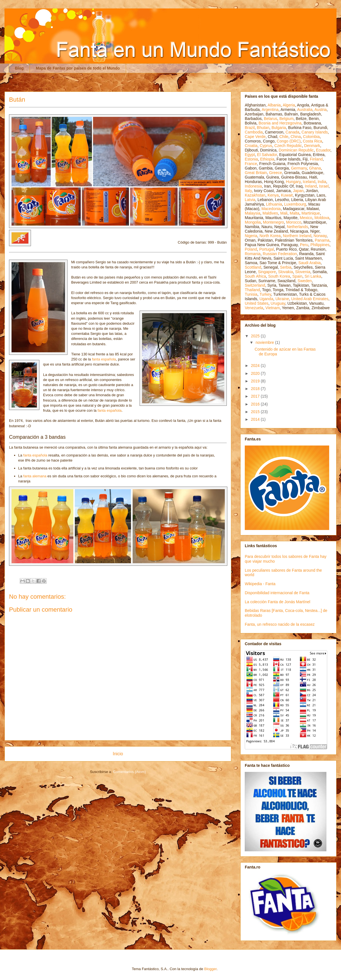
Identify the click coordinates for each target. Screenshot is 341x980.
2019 (256, 381)
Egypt (250, 155)
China (296, 137)
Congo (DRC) (289, 141)
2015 (256, 412)
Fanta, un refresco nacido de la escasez (280, 624)
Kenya (273, 195)
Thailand (252, 290)
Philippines (320, 245)
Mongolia (253, 222)
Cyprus (266, 146)
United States (257, 303)
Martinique (311, 213)
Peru (304, 245)
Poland (251, 249)
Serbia (286, 267)
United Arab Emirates (310, 299)
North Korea (270, 236)
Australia (305, 110)
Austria (321, 110)
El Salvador (267, 155)
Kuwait (287, 195)
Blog (19, 68)
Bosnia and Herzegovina (280, 123)
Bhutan (263, 128)
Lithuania (274, 204)
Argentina (270, 110)
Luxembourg (295, 204)
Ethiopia (267, 159)
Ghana (315, 168)
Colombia (311, 137)
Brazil (250, 128)
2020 (256, 373)
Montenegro (274, 222)
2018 (256, 389)
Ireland (311, 186)
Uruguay (278, 303)
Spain (297, 276)
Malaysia (253, 213)
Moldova (322, 218)
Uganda (266, 299)
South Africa (255, 276)
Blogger (210, 969)
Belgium (287, 119)
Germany (299, 168)
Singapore (267, 272)
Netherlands (297, 227)
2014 (256, 419)
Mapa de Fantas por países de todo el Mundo (78, 68)
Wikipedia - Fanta (260, 584)
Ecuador (323, 150)
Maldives (270, 213)
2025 (256, 336)
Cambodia (254, 132)
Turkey (265, 294)
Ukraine (282, 299)
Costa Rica (312, 141)
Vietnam (272, 308)
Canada (292, 132)
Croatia (251, 146)
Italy (248, 191)
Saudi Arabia (309, 263)
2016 (256, 404)
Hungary (293, 182)
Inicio (118, 754)
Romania (253, 254)
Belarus (271, 119)
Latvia (250, 200)
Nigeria (251, 236)
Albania (274, 105)
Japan (298, 191)
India (322, 182)
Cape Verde (255, 137)
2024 (256, 366)
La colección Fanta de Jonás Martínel (278, 602)
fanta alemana (35, 476)
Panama (322, 240)
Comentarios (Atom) (129, 772)
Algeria (289, 105)
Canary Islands (315, 132)
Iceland (309, 182)
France (251, 164)
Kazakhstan (255, 195)
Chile (284, 137)
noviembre (265, 342)
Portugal (266, 249)
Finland (316, 159)
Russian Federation (280, 254)
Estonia (251, 159)
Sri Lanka (313, 276)
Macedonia (271, 209)
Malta (295, 213)
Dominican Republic (296, 150)
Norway (320, 236)
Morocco (294, 222)
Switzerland (255, 285)
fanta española (104, 359)
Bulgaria (279, 128)
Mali (284, 213)
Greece (275, 173)
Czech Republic (288, 146)
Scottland (253, 267)
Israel (324, 186)
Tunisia (251, 294)
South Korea (279, 276)
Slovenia (303, 272)
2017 (256, 396)
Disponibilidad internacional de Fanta (277, 593)
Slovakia (285, 272)
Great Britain (256, 173)
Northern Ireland (297, 236)
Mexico (306, 218)
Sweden (305, 281)
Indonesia (253, 186)
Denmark (312, 146)
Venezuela (254, 308)
